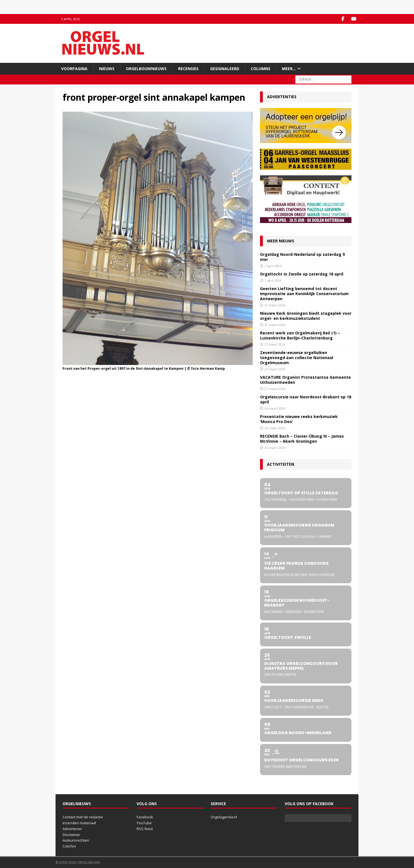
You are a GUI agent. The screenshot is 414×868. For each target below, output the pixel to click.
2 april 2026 (273, 266)
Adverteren (72, 829)
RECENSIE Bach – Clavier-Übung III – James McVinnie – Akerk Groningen (302, 439)
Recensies (188, 69)
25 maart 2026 (275, 448)
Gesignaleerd (225, 69)
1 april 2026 (273, 280)
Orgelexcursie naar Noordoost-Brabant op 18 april (306, 399)
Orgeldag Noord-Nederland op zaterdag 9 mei (302, 257)
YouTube (144, 823)
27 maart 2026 (275, 344)
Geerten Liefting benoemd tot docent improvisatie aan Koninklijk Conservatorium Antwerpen (304, 294)
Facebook (145, 817)
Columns (261, 69)
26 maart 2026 (275, 408)
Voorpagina (74, 69)
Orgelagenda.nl (224, 817)
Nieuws (107, 69)
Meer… (289, 69)
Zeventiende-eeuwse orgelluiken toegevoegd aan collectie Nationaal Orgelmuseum (297, 358)
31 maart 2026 (275, 305)
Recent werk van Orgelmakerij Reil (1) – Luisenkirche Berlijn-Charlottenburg (300, 335)
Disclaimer (71, 835)
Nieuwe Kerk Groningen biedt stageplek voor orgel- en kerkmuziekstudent (306, 316)
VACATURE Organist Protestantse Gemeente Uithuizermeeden (305, 380)
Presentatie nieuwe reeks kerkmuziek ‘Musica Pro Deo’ (299, 419)
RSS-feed (145, 829)
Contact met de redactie (83, 817)
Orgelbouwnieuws (146, 69)
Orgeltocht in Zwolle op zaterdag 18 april (302, 274)
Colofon (69, 846)
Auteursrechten (76, 840)
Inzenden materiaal (79, 823)
